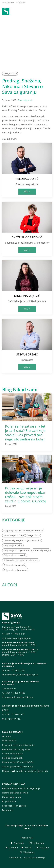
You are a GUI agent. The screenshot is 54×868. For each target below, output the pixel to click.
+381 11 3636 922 (15, 714)
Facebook (17, 843)
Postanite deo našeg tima (16, 749)
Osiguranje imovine (13, 545)
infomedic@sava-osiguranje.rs (22, 675)
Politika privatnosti (12, 758)
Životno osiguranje (12, 540)
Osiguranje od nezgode (15, 555)
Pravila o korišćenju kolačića (18, 762)
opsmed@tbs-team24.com (19, 697)
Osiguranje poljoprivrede (16, 570)
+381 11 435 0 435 (15, 693)
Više (27, 192)
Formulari (7, 810)
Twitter (27, 848)
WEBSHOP (9, 2)
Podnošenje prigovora (14, 806)
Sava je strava (10, 73)
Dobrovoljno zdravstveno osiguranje (21, 560)
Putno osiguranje (41, 550)
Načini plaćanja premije (15, 793)
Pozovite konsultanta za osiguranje (21, 788)
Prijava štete (9, 801)
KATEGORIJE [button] (14, 520)
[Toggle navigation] (50, 12)
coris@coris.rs (13, 719)
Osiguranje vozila (32, 540)
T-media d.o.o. (16, 858)
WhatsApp (27, 852)
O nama (6, 736)
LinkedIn (12, 848)
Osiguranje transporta (14, 565)
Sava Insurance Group (36, 827)
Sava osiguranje (25, 100)
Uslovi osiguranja (12, 797)
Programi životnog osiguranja (18, 745)
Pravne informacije (12, 754)
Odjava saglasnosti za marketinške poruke (25, 771)
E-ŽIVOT (22, 2)
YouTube (42, 848)
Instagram (37, 843)
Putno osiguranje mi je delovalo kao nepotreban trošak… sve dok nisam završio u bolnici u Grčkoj (26, 495)
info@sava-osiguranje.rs (18, 638)
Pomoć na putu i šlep (14, 535)
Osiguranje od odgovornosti (17, 550)
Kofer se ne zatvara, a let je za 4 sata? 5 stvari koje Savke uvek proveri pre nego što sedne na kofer (25, 433)
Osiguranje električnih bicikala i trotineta (23, 531)
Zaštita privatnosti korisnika (17, 767)
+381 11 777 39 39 (15, 634)
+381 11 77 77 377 (15, 670)
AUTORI (10, 585)
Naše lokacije (9, 741)
